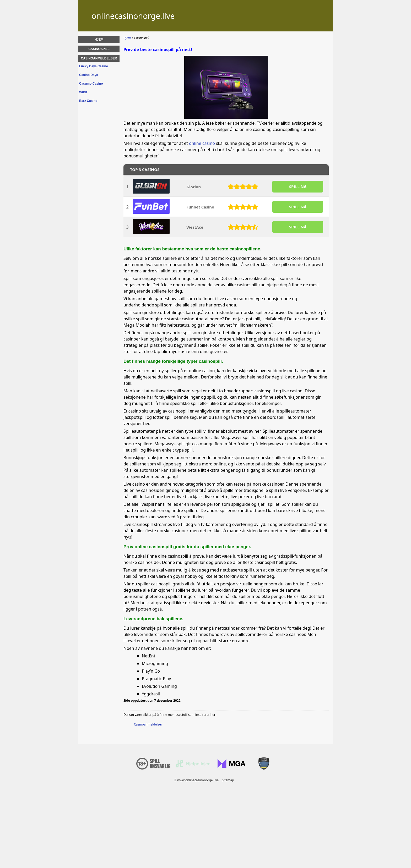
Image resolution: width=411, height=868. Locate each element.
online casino (202, 143)
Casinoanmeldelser (148, 724)
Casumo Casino (91, 84)
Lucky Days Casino (94, 66)
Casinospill (99, 49)
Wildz (83, 92)
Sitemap (228, 780)
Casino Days (89, 75)
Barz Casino (88, 101)
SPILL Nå (298, 186)
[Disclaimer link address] (193, 766)
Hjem (99, 40)
